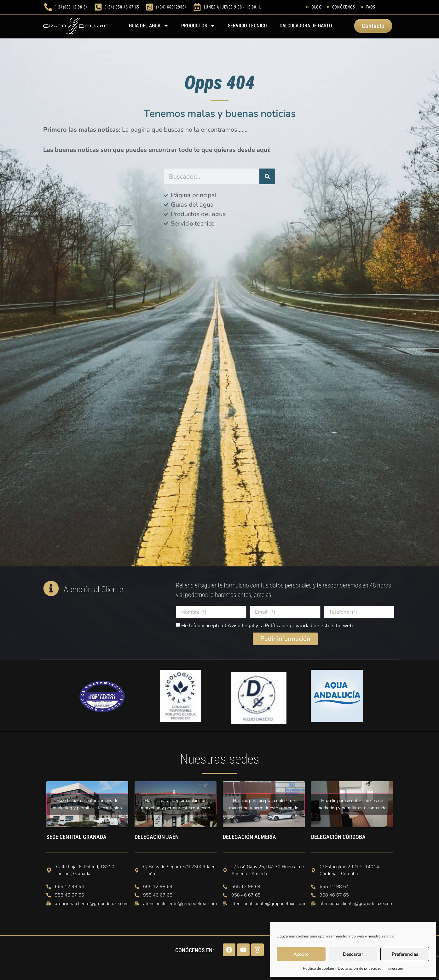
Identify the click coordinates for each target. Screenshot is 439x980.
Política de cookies (319, 968)
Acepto (301, 954)
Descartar (353, 954)
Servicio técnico (247, 26)
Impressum (394, 968)
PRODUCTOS (198, 26)
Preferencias (405, 954)
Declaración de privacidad (360, 968)
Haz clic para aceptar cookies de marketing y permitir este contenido (87, 804)
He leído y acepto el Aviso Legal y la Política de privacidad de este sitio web (267, 626)
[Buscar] (267, 176)
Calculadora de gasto (306, 26)
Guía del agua (149, 26)
